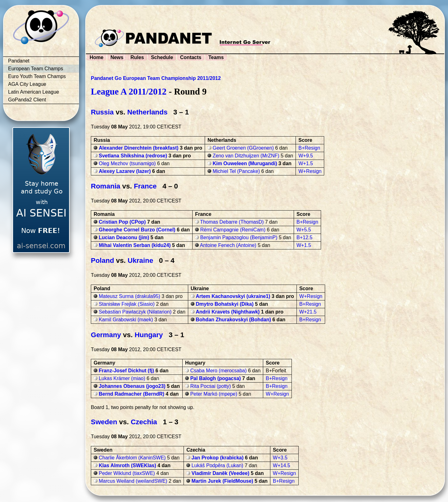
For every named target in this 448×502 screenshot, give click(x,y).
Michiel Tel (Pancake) (236, 171)
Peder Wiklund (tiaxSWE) (127, 473)
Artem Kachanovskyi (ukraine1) (233, 296)
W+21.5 (308, 312)
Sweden (104, 422)
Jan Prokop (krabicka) (218, 458)
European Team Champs (36, 69)
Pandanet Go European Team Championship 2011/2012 (156, 78)
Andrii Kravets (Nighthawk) (228, 312)
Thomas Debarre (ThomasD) (232, 222)
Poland (103, 260)
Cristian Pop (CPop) (122, 222)
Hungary (149, 335)
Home (96, 57)
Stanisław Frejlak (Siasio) (127, 304)
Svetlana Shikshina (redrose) (133, 156)
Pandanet (19, 61)
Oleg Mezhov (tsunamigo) (127, 163)
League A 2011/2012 (129, 91)
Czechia (144, 422)
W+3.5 (280, 458)
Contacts (191, 57)
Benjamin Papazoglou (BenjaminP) (239, 237)
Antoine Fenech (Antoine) (228, 245)
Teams (216, 57)
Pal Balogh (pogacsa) (215, 378)
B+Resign (309, 148)
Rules (137, 57)
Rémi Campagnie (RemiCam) (233, 230)
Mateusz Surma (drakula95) (129, 296)
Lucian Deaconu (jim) (124, 237)
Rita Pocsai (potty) (210, 386)
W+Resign (310, 171)
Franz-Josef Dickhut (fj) (126, 371)
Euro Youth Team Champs (37, 76)
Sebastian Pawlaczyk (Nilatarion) (135, 312)
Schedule (162, 57)
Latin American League (34, 92)
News (117, 57)
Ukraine (140, 260)
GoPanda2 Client (27, 100)
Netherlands (147, 112)
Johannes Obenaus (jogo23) (132, 386)
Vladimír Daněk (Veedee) (221, 473)
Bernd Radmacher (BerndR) (131, 394)
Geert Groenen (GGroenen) (243, 148)
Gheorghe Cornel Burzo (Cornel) (137, 230)
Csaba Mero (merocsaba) (218, 371)
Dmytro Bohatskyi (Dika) (225, 304)
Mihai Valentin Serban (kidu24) (135, 245)
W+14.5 (282, 465)
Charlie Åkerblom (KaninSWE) (132, 458)
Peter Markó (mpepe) (214, 394)
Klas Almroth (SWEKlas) (127, 465)
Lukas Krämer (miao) (122, 378)
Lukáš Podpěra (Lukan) (217, 465)
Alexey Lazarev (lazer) (125, 171)
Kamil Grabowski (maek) (126, 320)
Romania (106, 186)
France (145, 186)
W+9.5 (306, 156)
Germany (106, 335)
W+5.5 (304, 230)
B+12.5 (304, 237)
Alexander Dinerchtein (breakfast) (138, 148)
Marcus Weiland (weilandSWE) (133, 481)
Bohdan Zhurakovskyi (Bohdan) (233, 320)
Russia (102, 112)
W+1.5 (306, 163)
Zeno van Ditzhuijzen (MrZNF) (246, 156)
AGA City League (27, 84)
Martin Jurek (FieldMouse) (222, 481)
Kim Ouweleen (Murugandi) (245, 163)
